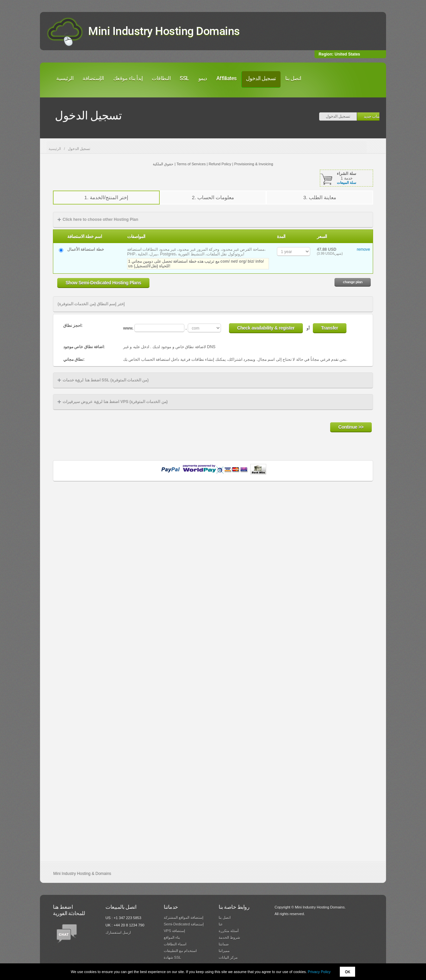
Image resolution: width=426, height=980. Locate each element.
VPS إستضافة (174, 931)
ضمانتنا (224, 944)
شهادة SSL (172, 957)
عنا (221, 924)
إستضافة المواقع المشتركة (184, 917)
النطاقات (161, 78)
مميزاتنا (224, 951)
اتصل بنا (293, 78)
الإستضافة (93, 78)
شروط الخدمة (229, 937)
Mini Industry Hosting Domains (164, 31)
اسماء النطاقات (175, 944)
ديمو (203, 78)
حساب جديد (373, 116)
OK (347, 972)
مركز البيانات (228, 957)
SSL (184, 78)
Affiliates (226, 78)
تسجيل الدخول (261, 78)
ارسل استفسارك (118, 932)
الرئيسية (65, 78)
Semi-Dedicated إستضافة (184, 924)
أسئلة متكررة (229, 931)
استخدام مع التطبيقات (180, 951)
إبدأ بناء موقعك (128, 78)
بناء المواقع (172, 937)
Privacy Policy (319, 972)
